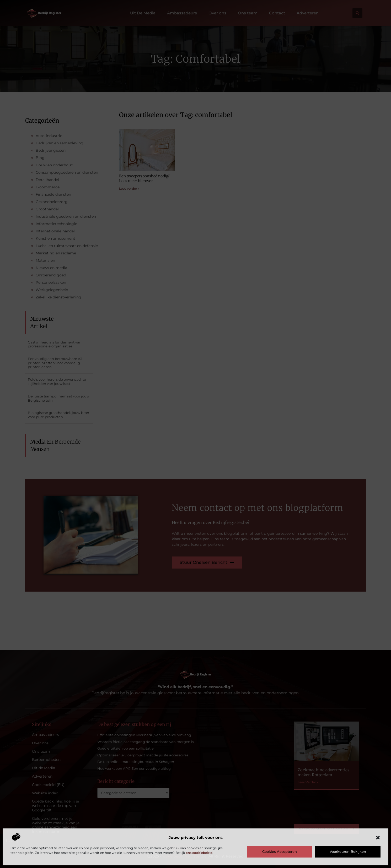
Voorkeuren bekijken (348, 851)
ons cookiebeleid (199, 853)
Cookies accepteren (280, 851)
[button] (378, 838)
